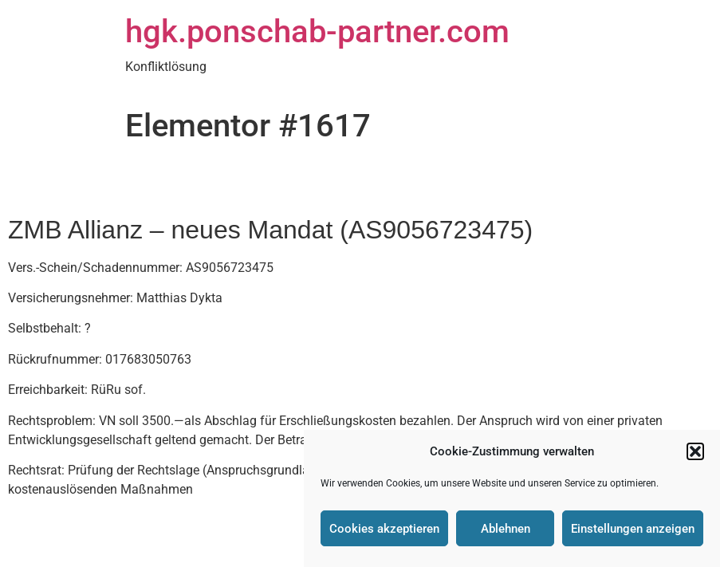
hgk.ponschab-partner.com (317, 32)
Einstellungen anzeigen (633, 529)
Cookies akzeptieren (384, 529)
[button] (695, 451)
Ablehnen (506, 529)
